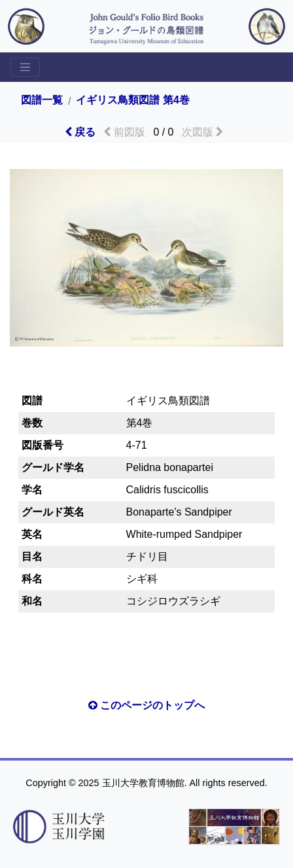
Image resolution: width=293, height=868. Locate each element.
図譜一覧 (42, 100)
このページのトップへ (146, 705)
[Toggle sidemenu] (25, 67)
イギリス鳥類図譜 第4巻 (132, 100)
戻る (80, 132)
